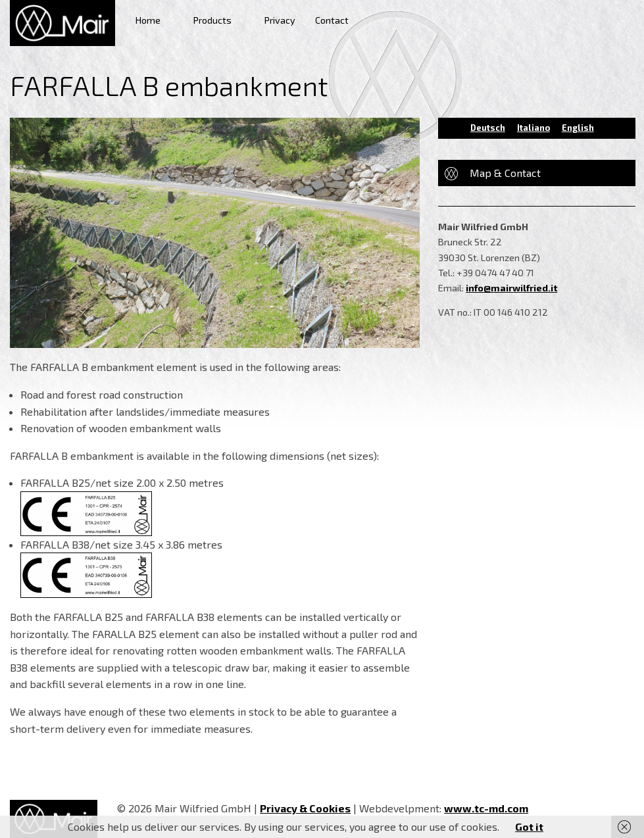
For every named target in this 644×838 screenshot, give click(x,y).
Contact (332, 20)
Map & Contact (505, 173)
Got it (529, 826)
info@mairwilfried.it (511, 288)
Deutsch (488, 128)
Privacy (280, 20)
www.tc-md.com (486, 808)
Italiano (533, 128)
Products (212, 20)
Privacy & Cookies (305, 808)
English (578, 128)
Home (148, 20)
